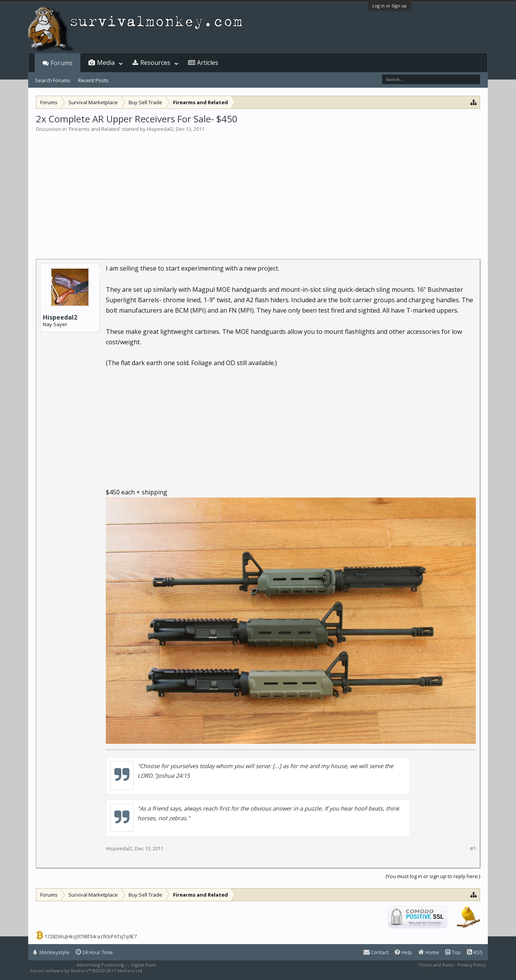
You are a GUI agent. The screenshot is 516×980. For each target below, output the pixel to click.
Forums (62, 63)
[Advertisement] (258, 191)
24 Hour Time (94, 952)
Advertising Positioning (100, 965)
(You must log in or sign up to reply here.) (433, 876)
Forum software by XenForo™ (87, 971)
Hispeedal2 (160, 129)
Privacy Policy (472, 965)
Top (453, 952)
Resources (155, 63)
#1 (473, 849)
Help (403, 952)
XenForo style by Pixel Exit (175, 971)
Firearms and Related (94, 129)
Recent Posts (93, 80)
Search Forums (53, 80)
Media (106, 63)
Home (429, 952)
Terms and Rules (436, 965)
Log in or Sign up (390, 6)
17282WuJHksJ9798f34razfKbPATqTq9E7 (91, 936)
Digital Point (144, 965)
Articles (208, 63)
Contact (376, 952)
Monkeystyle (51, 952)
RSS (475, 952)
